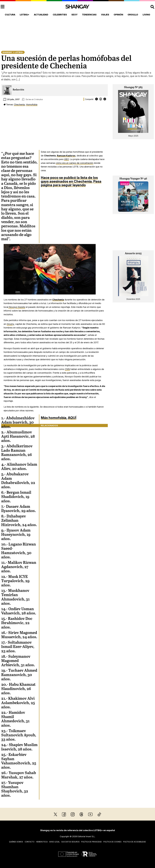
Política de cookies (112, 842)
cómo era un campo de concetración (75, 163)
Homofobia (32, 104)
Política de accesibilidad (135, 842)
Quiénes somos (16, 842)
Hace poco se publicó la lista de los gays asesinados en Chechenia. (69, 179)
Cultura (10, 15)
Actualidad (41, 15)
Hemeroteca (42, 842)
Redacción (18, 90)
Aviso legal (54, 842)
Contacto (30, 842)
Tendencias (89, 15)
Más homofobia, (54, 418)
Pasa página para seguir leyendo (71, 183)
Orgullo (133, 15)
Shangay (7, 52)
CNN (67, 369)
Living (146, 15)
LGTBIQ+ (25, 15)
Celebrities (60, 15)
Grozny (10, 324)
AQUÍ (72, 418)
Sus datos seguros (70, 842)
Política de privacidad (91, 842)
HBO (66, 159)
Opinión (118, 15)
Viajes (105, 15)
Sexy (74, 15)
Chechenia (19, 104)
